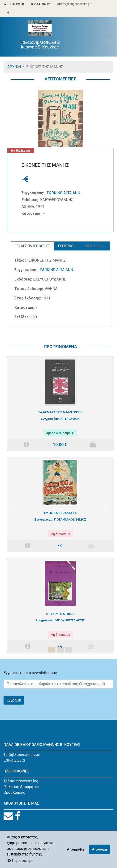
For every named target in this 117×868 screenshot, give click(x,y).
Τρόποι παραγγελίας (21, 781)
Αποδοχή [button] (100, 849)
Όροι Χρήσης (14, 792)
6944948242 (41, 4)
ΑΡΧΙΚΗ (14, 67)
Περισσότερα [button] (21, 861)
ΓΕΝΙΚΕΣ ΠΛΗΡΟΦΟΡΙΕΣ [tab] (32, 246)
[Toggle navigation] (106, 37)
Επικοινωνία (14, 760)
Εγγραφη (14, 700)
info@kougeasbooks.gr (74, 4)
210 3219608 (14, 4)
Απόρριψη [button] (75, 849)
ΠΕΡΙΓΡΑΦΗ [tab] (67, 246)
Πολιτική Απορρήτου (21, 787)
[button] (15, 507)
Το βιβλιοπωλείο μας (22, 755)
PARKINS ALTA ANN (63, 193)
